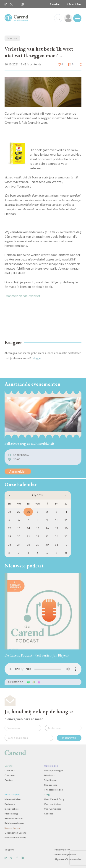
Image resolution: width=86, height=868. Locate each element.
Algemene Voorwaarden (68, 859)
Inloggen (37, 358)
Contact (56, 4)
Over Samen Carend (16, 833)
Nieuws (12, 38)
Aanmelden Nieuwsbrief (23, 296)
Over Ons (74, 4)
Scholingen (50, 780)
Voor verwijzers (53, 809)
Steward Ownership (15, 837)
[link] (68, 18)
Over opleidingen (54, 770)
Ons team (10, 775)
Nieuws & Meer (13, 799)
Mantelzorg (11, 814)
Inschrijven (69, 738)
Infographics (12, 809)
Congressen (51, 785)
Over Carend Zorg (54, 799)
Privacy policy (62, 850)
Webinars (49, 775)
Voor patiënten (52, 804)
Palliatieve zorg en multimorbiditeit (29, 443)
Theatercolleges (53, 790)
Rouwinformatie (14, 818)
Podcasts (10, 804)
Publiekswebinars (14, 823)
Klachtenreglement (65, 854)
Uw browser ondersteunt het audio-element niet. (43, 669)
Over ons (10, 770)
